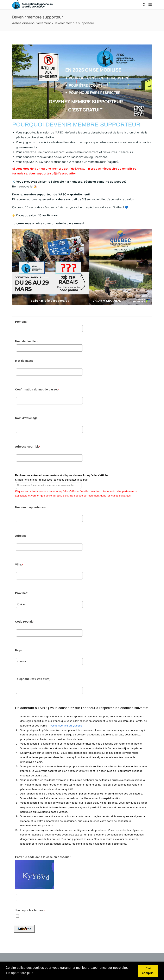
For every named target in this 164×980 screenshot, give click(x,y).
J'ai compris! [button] (148, 971)
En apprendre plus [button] (20, 973)
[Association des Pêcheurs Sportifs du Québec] (32, 5)
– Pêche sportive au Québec (65, 726)
